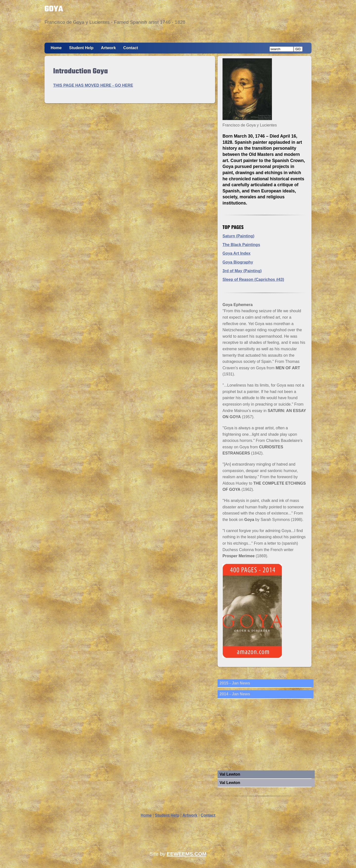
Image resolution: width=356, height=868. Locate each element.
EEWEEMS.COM (187, 854)
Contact (131, 48)
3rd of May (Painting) (242, 271)
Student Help (81, 48)
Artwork (108, 48)
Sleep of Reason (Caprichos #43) (253, 279)
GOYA (54, 9)
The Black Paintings (241, 245)
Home (56, 48)
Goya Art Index (236, 253)
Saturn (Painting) (238, 236)
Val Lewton (230, 774)
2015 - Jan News (235, 683)
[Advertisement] (265, 736)
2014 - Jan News (235, 694)
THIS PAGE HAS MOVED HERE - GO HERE (93, 85)
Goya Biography (238, 262)
